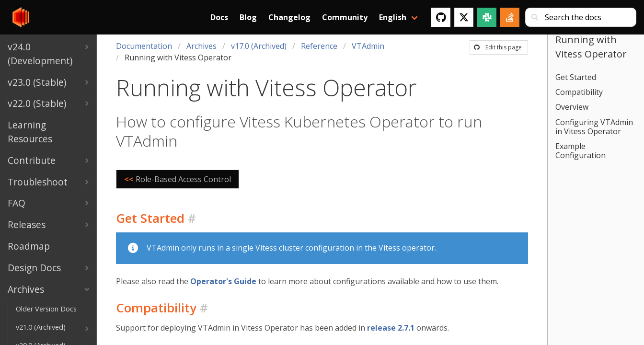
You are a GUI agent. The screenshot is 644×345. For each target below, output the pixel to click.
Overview (572, 107)
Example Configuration (581, 151)
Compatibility (579, 92)
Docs (219, 17)
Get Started (576, 77)
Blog (248, 17)
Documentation (144, 46)
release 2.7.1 (391, 328)
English (393, 17)
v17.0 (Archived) (259, 46)
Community (345, 17)
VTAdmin (368, 46)
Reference (319, 46)
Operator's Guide (223, 281)
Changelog (289, 17)
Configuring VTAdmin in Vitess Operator (594, 127)
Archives (201, 46)
